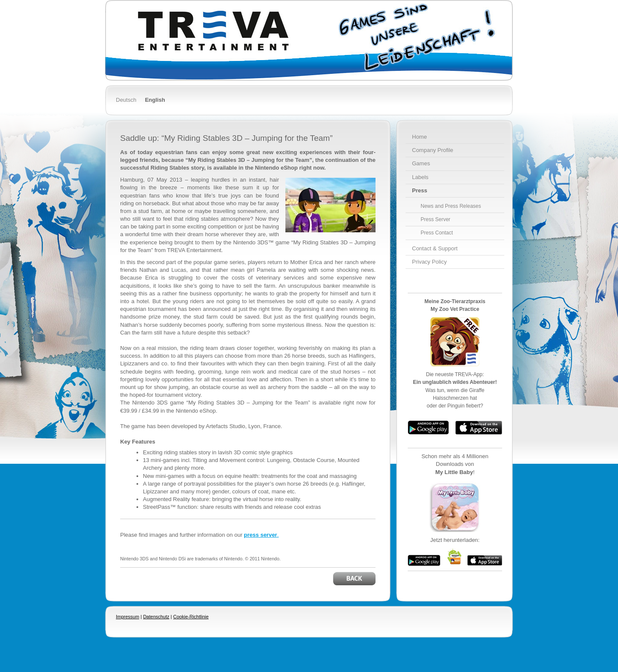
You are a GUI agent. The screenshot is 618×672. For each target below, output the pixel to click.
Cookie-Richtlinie (191, 617)
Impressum (127, 617)
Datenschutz (156, 617)
